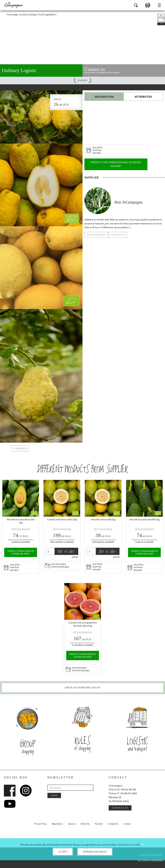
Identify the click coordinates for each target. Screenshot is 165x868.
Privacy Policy (40, 824)
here (143, 845)
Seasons (72, 824)
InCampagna (14, 5)
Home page (12, 14)
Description (104, 97)
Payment (99, 824)
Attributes (143, 97)
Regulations (57, 824)
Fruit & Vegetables (47, 14)
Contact (127, 824)
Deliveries (85, 824)
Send (54, 795)
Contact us (120, 808)
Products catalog (28, 14)
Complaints (113, 824)
